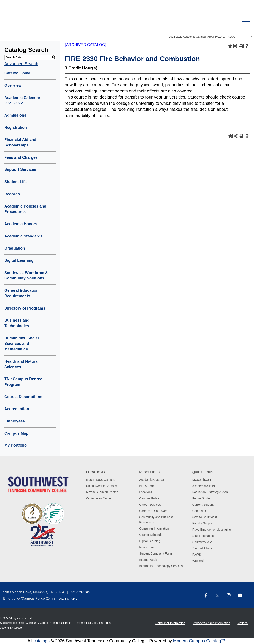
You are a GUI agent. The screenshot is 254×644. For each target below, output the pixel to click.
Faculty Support (203, 523)
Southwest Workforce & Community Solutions (26, 276)
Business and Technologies (17, 323)
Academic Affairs (204, 486)
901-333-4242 (68, 599)
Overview (13, 85)
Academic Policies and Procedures (25, 209)
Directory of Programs (25, 308)
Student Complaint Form (156, 553)
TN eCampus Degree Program (23, 382)
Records (12, 194)
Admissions (15, 115)
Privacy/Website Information (211, 623)
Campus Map (16, 433)
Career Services (150, 505)
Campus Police (149, 498)
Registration (16, 128)
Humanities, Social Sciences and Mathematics (22, 344)
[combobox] (211, 37)
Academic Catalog (151, 480)
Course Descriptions (23, 397)
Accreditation (17, 409)
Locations (146, 492)
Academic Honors (21, 224)
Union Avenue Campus (102, 486)
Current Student (203, 505)
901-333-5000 (80, 592)
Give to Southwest (205, 517)
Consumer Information (154, 528)
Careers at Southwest (154, 511)
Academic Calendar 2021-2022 (22, 100)
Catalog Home (17, 73)
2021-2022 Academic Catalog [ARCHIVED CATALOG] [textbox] (203, 37)
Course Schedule (151, 535)
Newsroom (146, 547)
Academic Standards (23, 236)
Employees (15, 421)
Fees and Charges (21, 157)
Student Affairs (202, 548)
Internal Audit (148, 560)
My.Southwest (202, 480)
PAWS (197, 555)
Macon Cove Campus (101, 480)
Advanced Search (21, 64)
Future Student (202, 498)
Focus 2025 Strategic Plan (210, 492)
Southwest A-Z (202, 542)
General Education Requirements (21, 293)
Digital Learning (19, 260)
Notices (242, 623)
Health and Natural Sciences (21, 364)
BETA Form (147, 486)
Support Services (20, 169)
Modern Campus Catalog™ (199, 641)
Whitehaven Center (99, 498)
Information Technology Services (161, 566)
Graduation (15, 248)
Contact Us (200, 511)
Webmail (198, 561)
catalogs (41, 641)
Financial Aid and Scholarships (20, 142)
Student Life (16, 182)
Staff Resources (203, 536)
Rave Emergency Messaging (212, 530)
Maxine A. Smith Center (102, 492)
